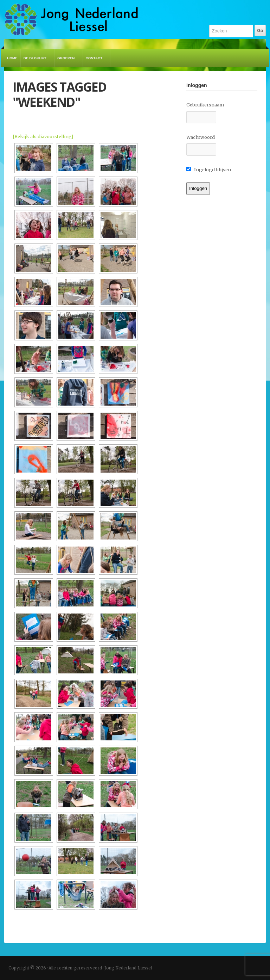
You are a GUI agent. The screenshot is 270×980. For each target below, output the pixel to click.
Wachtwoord (201, 137)
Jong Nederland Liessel (72, 19)
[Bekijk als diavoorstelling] (43, 136)
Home (12, 58)
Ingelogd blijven (209, 170)
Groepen (67, 61)
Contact (95, 61)
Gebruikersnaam (205, 105)
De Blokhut (36, 61)
